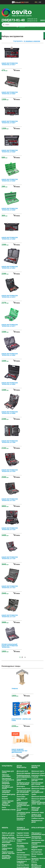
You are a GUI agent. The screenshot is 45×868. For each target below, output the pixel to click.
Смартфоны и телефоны (22, 862)
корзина (22, 26)
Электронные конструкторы (36, 837)
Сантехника (21, 853)
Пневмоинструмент (24, 859)
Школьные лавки (38, 813)
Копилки (5, 799)
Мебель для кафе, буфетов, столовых (9, 838)
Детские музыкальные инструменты (36, 866)
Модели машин (37, 850)
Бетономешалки (22, 843)
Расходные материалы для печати (7, 787)
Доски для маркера (24, 773)
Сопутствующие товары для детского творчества (8, 803)
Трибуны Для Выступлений (36, 815)
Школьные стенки (38, 786)
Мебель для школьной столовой (36, 809)
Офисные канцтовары (6, 776)
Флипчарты (21, 786)
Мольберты (21, 816)
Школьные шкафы (38, 789)
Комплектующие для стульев (37, 784)
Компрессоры (22, 857)
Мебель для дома (8, 833)
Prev (22, 672)
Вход (16, 2)
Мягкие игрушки (37, 854)
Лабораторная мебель (7, 849)
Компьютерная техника (22, 850)
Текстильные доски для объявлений (24, 791)
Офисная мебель (8, 835)
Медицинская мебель (7, 845)
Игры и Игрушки (38, 828)
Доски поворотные (23, 789)
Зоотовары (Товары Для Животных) (6, 857)
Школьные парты (38, 771)
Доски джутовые (23, 794)
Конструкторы (37, 852)
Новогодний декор (9, 794)
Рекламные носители (21, 819)
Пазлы (34, 856)
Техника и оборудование (23, 829)
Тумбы (34, 794)
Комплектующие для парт (37, 780)
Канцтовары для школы (8, 772)
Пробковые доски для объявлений (23, 784)
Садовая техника (23, 833)
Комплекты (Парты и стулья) (38, 776)
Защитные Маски (23, 865)
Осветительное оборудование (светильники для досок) (23, 805)
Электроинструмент (24, 837)
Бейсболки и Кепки (9, 810)
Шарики (5, 797)
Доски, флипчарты (21, 767)
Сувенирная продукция (6, 791)
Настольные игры (38, 840)
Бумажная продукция (6, 783)
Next (23, 757)
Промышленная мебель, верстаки (8, 853)
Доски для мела (22, 771)
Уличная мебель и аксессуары (8, 842)
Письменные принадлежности (8, 779)
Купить (28, 696)
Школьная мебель (36, 767)
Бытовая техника (23, 835)
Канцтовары (7, 766)
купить (18, 70)
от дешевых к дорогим (32, 41)
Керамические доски (22, 780)
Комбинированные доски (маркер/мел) (24, 776)
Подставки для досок (22, 799)
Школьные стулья (38, 773)
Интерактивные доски (22, 810)
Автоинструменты (23, 855)
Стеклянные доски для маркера (23, 813)
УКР (40, 2)
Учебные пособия (38, 818)
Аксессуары (21, 797)
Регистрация (24, 2)
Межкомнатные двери (37, 821)
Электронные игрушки (36, 843)
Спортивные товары (21, 840)
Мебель (5, 828)
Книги (4, 807)
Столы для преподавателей (37, 791)
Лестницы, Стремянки (21, 846)
